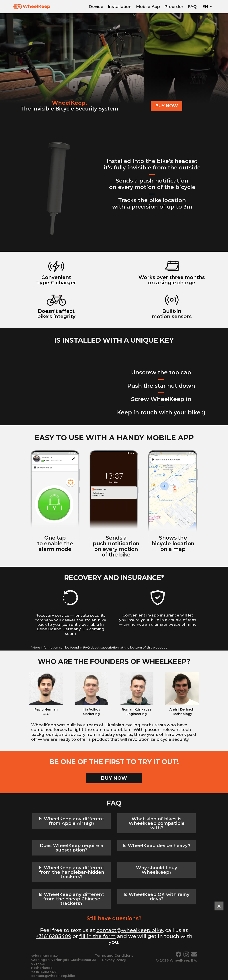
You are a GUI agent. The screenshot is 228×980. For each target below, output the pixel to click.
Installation (120, 7)
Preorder (174, 7)
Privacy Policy (114, 960)
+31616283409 (53, 936)
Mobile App (148, 7)
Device (96, 7)
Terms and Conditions (114, 955)
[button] (207, 7)
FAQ (192, 7)
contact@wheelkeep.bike (130, 930)
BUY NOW (167, 106)
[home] (32, 7)
